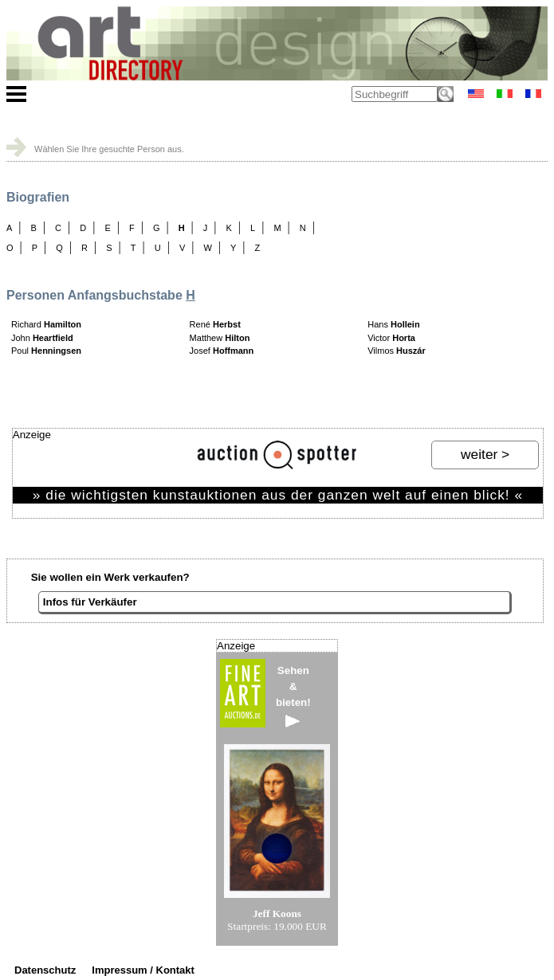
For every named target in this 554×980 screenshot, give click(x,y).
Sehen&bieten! (293, 696)
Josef (222, 351)
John (42, 338)
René (215, 324)
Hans (393, 324)
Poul (46, 351)
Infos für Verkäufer (90, 602)
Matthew (220, 338)
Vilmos (397, 351)
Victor (391, 338)
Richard (46, 324)
